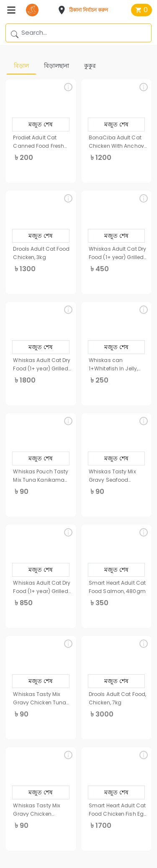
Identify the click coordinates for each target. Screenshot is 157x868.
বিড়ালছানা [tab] (57, 66)
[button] (85, 10)
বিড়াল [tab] (21, 66)
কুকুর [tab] (90, 66)
